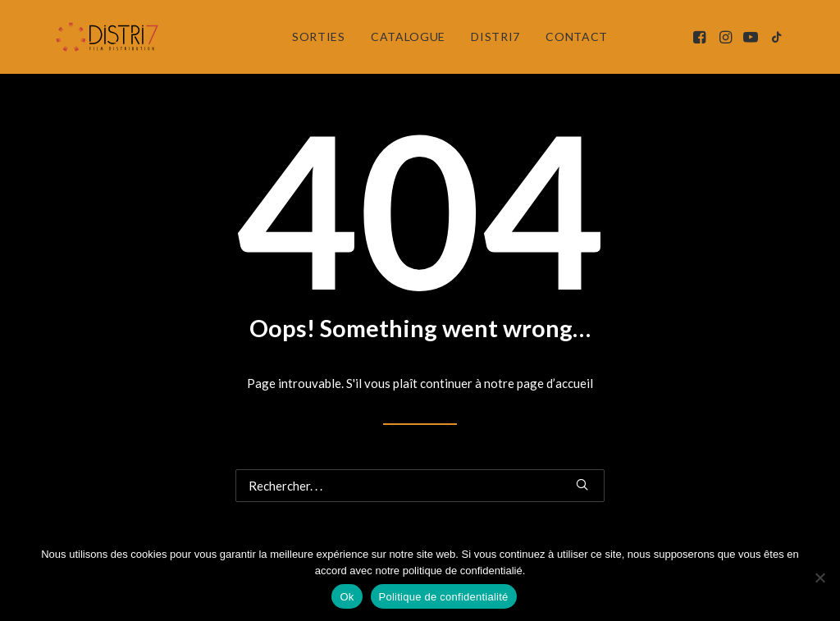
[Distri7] (108, 37)
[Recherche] (420, 486)
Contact (577, 37)
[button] (701, 37)
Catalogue (408, 37)
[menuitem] (319, 37)
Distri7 (495, 37)
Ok (347, 597)
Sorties (319, 37)
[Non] (819, 578)
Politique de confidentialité (444, 597)
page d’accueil (555, 383)
